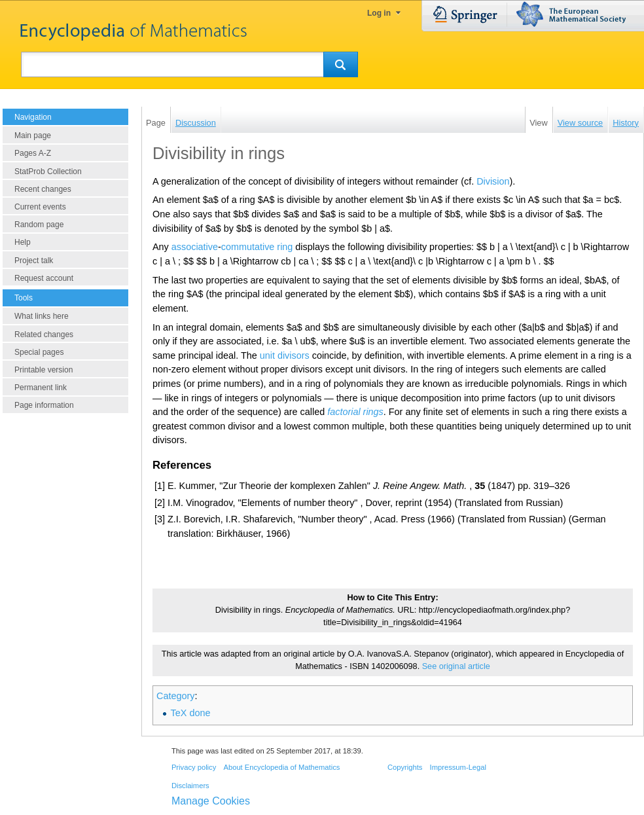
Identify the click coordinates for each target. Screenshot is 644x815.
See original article (456, 666)
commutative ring (257, 247)
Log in (379, 13)
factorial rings (355, 412)
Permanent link (41, 388)
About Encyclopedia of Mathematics (281, 767)
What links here (42, 316)
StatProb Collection (48, 172)
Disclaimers (190, 786)
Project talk (34, 261)
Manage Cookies (211, 801)
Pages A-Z (33, 153)
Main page (33, 136)
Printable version (44, 370)
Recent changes (43, 189)
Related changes (44, 335)
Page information (44, 405)
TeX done (191, 713)
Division (493, 181)
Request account (44, 278)
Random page (39, 225)
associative (195, 247)
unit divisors (285, 355)
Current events (40, 207)
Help (23, 242)
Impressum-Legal (458, 767)
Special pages (39, 352)
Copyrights (405, 767)
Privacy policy (194, 767)
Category (175, 696)
